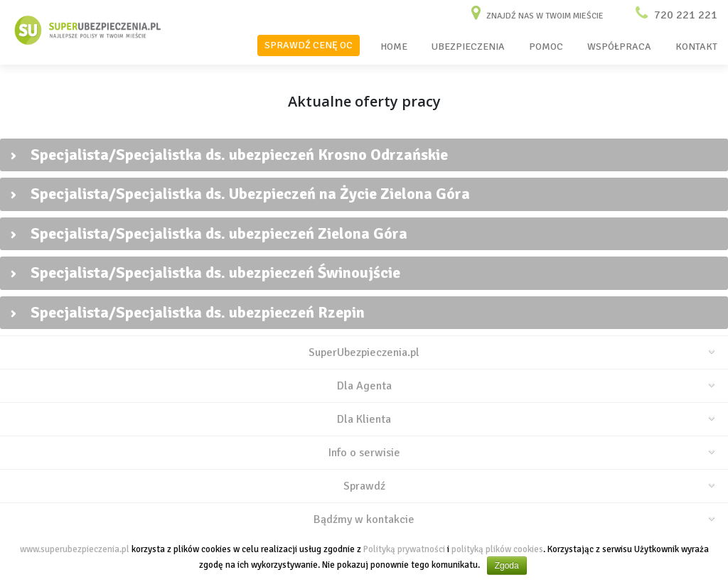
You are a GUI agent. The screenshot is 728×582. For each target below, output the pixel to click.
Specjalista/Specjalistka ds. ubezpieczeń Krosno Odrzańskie (229, 155)
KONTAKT (696, 47)
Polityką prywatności (404, 549)
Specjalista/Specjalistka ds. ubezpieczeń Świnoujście (205, 273)
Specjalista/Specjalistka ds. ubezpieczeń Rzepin (188, 312)
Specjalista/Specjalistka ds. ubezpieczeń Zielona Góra (209, 233)
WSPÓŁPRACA (619, 47)
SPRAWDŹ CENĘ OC (309, 45)
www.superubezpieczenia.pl (75, 549)
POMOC (546, 47)
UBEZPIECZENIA (468, 47)
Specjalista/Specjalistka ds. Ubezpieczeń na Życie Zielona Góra (240, 194)
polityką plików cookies (497, 549)
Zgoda (507, 566)
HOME (394, 47)
